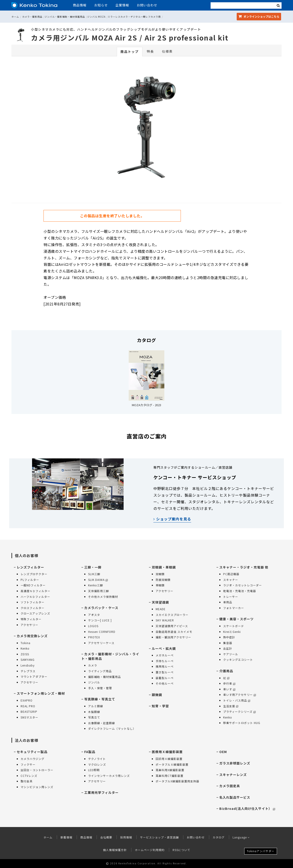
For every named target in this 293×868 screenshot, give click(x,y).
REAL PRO (28, 706)
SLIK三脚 (94, 574)
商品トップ (130, 52)
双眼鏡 (160, 574)
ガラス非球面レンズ (235, 763)
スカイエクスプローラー (172, 615)
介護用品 (226, 671)
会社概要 (106, 837)
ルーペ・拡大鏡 (164, 648)
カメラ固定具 (230, 786)
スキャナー (231, 580)
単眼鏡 (160, 585)
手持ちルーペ (165, 661)
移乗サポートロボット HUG (242, 723)
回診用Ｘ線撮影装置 (169, 759)
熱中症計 (229, 637)
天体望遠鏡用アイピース (172, 626)
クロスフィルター (33, 608)
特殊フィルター (31, 619)
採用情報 (126, 837)
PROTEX (94, 637)
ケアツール (231, 654)
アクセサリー (29, 625)
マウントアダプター (34, 676)
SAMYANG (28, 660)
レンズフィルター (30, 567)
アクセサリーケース (101, 643)
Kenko (25, 648)
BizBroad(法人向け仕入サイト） (247, 808)
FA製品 (90, 752)
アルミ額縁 (96, 706)
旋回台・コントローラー (37, 770)
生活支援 (231, 706)
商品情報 (80, 5)
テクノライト (97, 759)
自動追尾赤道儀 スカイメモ (174, 632)
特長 (150, 51)
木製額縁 (94, 712)
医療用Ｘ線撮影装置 (167, 752)
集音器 (228, 643)
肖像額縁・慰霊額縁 (102, 723)
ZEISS (25, 654)
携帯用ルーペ (165, 666)
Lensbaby (28, 665)
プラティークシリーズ (239, 712)
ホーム (15, 17)
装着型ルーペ (165, 678)
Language (241, 837)
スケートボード (234, 626)
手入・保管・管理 (100, 688)
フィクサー (28, 764)
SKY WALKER (165, 620)
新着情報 (66, 837)
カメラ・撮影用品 (32, 17)
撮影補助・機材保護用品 (104, 677)
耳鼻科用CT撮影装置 (170, 776)
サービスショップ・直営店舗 (159, 837)
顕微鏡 (157, 695)
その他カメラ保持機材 (103, 597)
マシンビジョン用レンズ (37, 787)
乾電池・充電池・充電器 (240, 591)
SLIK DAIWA (98, 580)
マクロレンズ (97, 764)
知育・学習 (160, 706)
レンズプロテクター (34, 574)
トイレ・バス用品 (237, 700)
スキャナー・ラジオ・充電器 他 (244, 567)
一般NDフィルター (33, 585)
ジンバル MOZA (96, 17)
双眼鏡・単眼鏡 (164, 567)
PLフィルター (30, 580)
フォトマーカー (234, 608)
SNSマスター (29, 717)
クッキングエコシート (238, 660)
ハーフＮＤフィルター (35, 597)
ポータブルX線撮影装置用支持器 (177, 781)
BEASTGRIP (29, 712)
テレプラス (28, 671)
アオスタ (94, 615)
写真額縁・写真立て (100, 699)
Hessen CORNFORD (102, 632)
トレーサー (231, 597)
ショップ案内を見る (172, 519)
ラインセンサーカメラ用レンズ (109, 776)
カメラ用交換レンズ (32, 636)
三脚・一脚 (93, 567)
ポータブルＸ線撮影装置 (172, 764)
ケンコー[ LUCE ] (100, 620)
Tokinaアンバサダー (261, 851)
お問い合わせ (147, 5)
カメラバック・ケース (101, 608)
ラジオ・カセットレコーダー (243, 585)
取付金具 (27, 781)
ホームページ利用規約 (150, 850)
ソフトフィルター (33, 602)
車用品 (228, 602)
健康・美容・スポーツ (236, 619)
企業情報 (122, 5)
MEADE (161, 609)
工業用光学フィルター (101, 792)
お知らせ (101, 5)
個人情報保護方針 (115, 850)
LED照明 (94, 770)
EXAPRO (27, 700)
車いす (229, 689)
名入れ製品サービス (235, 797)
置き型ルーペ (165, 672)
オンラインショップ (259, 16)
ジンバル (94, 682)
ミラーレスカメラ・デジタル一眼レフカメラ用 (134, 17)
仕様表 (167, 51)
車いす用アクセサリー (240, 695)
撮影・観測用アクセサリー (173, 637)
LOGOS (93, 626)
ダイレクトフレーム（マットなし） (112, 728)
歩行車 (229, 683)
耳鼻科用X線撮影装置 (170, 770)
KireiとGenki (232, 632)
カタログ (219, 837)
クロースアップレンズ (35, 613)
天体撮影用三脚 (99, 591)
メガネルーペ (165, 655)
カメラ (93, 665)
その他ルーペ (165, 683)
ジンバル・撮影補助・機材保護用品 (65, 17)
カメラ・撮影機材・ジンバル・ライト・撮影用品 (110, 656)
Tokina (26, 643)
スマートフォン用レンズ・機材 (41, 693)
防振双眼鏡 (163, 580)
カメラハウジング (33, 759)
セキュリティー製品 (32, 752)
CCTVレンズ (29, 776)
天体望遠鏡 (160, 602)
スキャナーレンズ (233, 775)
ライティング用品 (100, 671)
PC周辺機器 (231, 574)
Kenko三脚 (96, 585)
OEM (223, 752)
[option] (146, 126)
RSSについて (181, 850)
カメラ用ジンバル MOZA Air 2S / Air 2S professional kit (130, 38)
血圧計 (228, 648)
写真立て (94, 717)
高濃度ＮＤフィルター (35, 591)
